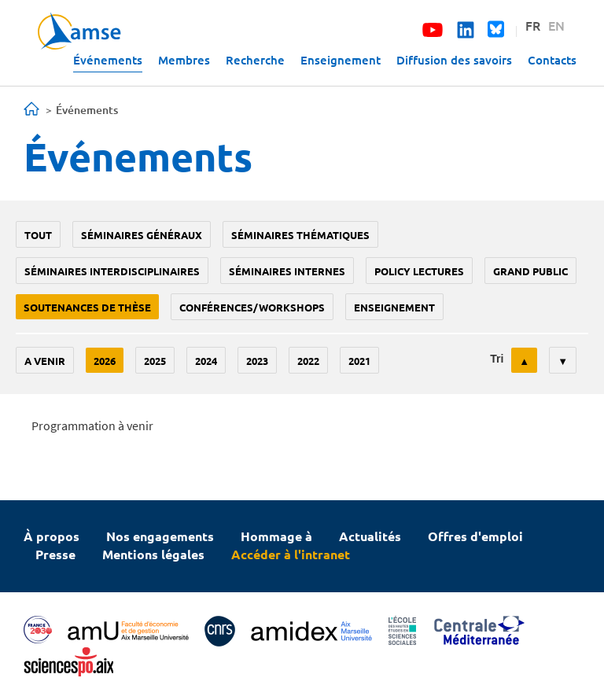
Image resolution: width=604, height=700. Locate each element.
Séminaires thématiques (300, 235)
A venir (45, 361)
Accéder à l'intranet (291, 554)
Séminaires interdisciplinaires (112, 271)
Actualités (370, 536)
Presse (55, 554)
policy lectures (419, 271)
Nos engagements (160, 536)
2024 (206, 361)
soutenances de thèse (87, 307)
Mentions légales (153, 554)
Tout (38, 235)
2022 (308, 361)
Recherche (255, 60)
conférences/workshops (252, 307)
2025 (155, 361)
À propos (52, 536)
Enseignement (341, 60)
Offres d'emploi (475, 536)
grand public (530, 271)
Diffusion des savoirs (454, 60)
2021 (359, 361)
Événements (108, 60)
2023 (257, 361)
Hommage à (276, 536)
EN (556, 25)
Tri (497, 359)
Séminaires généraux (142, 235)
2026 (105, 361)
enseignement (394, 307)
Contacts (552, 60)
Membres (184, 60)
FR (533, 25)
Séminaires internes (287, 271)
